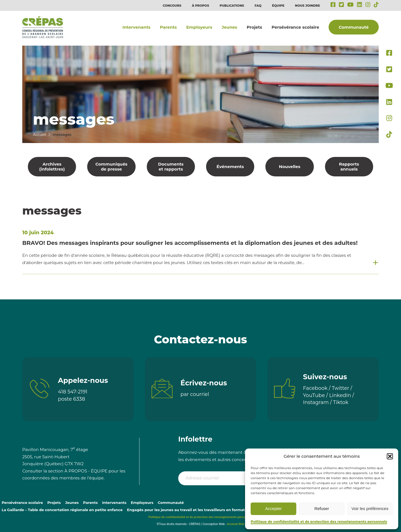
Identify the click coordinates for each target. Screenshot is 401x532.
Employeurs (199, 27)
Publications (232, 6)
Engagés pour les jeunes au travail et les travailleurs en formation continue (198, 510)
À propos (200, 6)
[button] (390, 456)
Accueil (39, 134)
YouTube (314, 395)
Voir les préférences (370, 508)
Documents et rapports (171, 167)
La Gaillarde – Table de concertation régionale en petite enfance (62, 510)
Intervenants (136, 27)
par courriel (195, 394)
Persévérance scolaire (295, 27)
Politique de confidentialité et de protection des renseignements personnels (319, 522)
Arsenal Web (236, 524)
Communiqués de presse (111, 167)
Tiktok (341, 402)
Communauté (354, 27)
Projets (254, 27)
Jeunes (229, 27)
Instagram (316, 402)
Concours (172, 6)
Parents (168, 27)
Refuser (322, 508)
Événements (230, 167)
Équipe (278, 6)
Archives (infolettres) (52, 167)
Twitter (341, 388)
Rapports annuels (349, 167)
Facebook (315, 388)
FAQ (258, 6)
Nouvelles (290, 167)
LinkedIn (340, 395)
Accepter (273, 508)
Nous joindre (307, 6)
